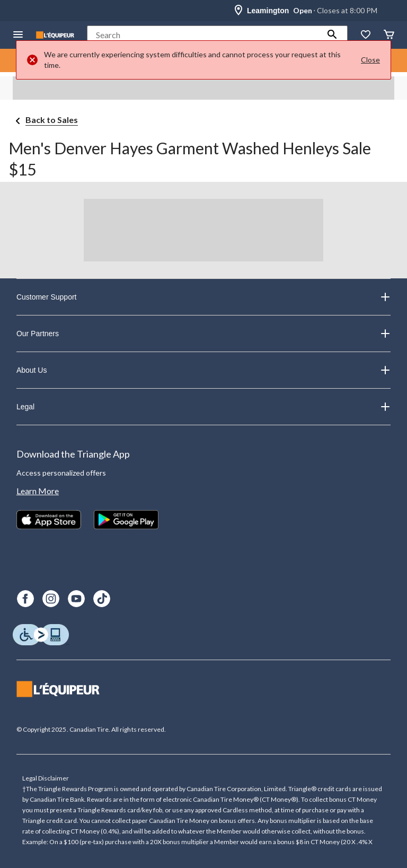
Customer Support (203, 297)
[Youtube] (76, 599)
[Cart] (389, 35)
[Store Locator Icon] (238, 11)
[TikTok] (102, 599)
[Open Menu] (18, 35)
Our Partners (203, 334)
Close (370, 60)
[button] (332, 35)
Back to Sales (52, 120)
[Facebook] (25, 599)
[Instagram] (51, 599)
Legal (203, 407)
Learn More (38, 491)
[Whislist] (366, 35)
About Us (203, 370)
